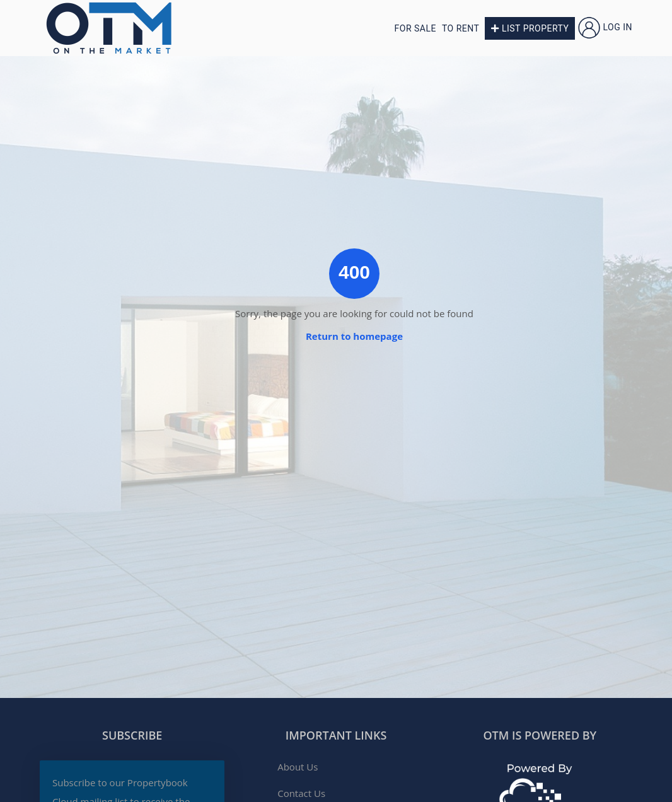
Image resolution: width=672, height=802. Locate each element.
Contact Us (301, 793)
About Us (298, 767)
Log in (605, 27)
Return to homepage (354, 336)
